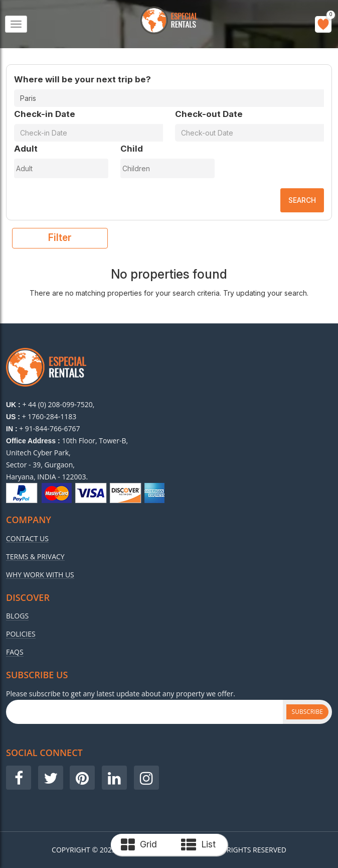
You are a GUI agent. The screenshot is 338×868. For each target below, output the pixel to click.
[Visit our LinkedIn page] (114, 778)
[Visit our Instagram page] (146, 778)
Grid (139, 845)
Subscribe (307, 712)
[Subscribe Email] (144, 712)
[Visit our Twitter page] (51, 778)
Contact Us (27, 539)
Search (302, 200)
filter (60, 238)
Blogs (17, 616)
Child (132, 149)
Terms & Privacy (35, 557)
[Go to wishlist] (323, 24)
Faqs (15, 652)
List (198, 845)
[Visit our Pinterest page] (82, 778)
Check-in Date (45, 114)
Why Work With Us (40, 575)
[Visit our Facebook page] (19, 778)
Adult (26, 149)
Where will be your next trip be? (82, 79)
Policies (21, 634)
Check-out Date (209, 114)
